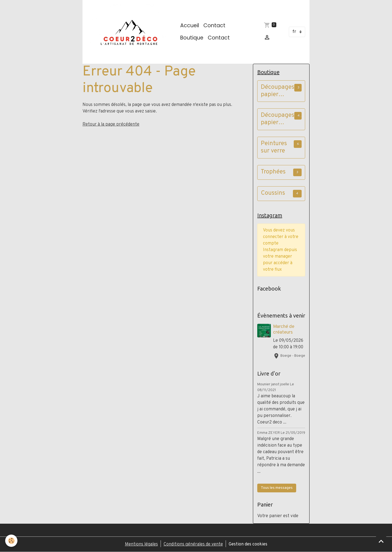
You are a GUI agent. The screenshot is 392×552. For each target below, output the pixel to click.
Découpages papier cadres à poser (278, 91)
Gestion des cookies (248, 544)
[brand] (130, 32)
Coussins (273, 193)
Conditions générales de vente (193, 544)
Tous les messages (277, 488)
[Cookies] (12, 541)
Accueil (190, 25)
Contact (214, 25)
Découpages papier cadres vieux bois (278, 119)
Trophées (273, 172)
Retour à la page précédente (111, 124)
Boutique (192, 38)
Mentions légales (141, 544)
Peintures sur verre (274, 148)
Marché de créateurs (284, 330)
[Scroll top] (381, 541)
